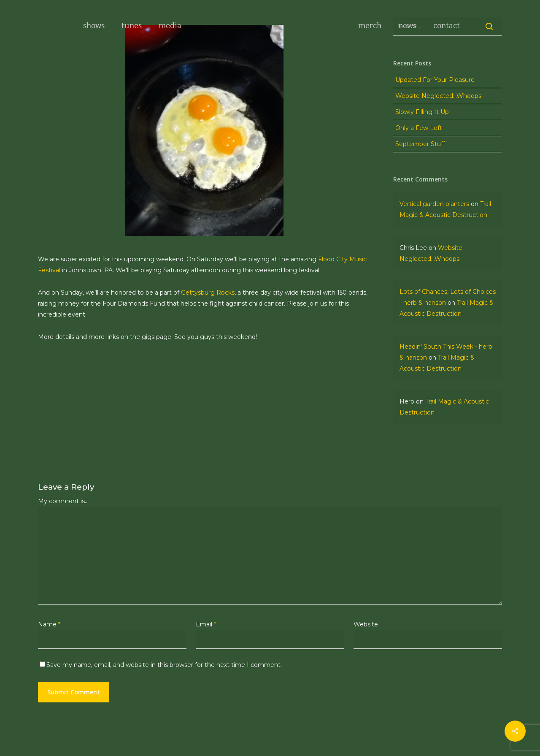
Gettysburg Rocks (208, 293)
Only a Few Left (419, 128)
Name (49, 624)
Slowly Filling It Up (422, 112)
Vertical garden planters (434, 204)
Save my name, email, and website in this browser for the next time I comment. (164, 665)
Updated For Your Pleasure (435, 80)
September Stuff (420, 144)
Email (206, 624)
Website (366, 624)
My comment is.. (63, 501)
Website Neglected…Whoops (438, 96)
